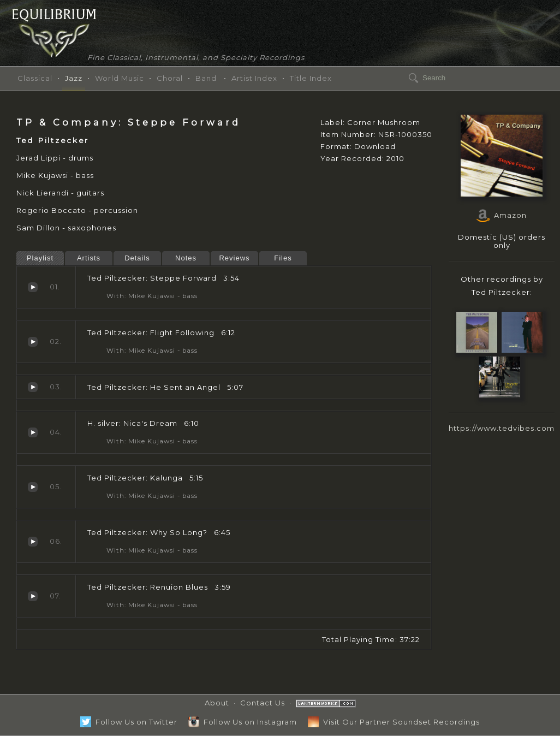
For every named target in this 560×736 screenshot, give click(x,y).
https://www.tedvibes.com (502, 428)
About (217, 703)
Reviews (234, 258)
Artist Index (254, 78)
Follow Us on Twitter (129, 722)
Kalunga (33, 487)
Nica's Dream (33, 432)
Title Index (311, 78)
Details (137, 258)
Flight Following (33, 342)
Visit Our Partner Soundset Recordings (394, 722)
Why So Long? (33, 542)
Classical (35, 78)
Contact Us (263, 703)
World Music (120, 78)
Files (283, 258)
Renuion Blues (33, 596)
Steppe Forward (33, 287)
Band (206, 78)
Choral (170, 78)
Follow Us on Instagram (243, 722)
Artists (89, 258)
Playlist (40, 258)
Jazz (74, 78)
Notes (186, 258)
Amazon (502, 215)
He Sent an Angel (33, 387)
